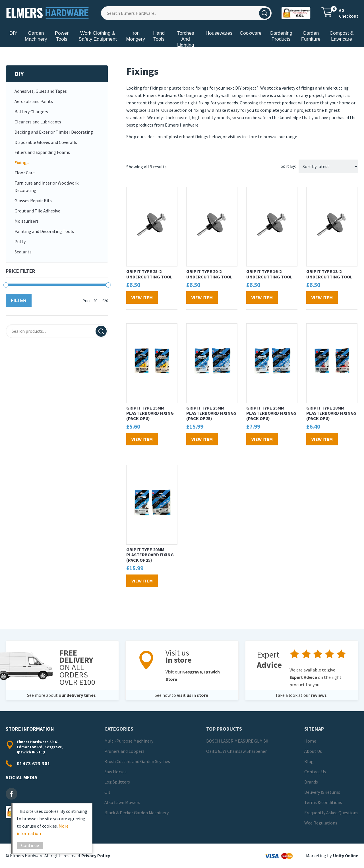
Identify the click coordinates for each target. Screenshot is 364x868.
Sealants (23, 252)
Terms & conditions (323, 802)
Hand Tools (159, 36)
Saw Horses (115, 772)
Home (310, 741)
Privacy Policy (96, 855)
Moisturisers (27, 221)
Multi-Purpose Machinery (129, 741)
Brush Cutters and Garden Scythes (137, 761)
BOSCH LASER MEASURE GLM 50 (237, 741)
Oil (107, 792)
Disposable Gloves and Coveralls (46, 142)
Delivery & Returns (322, 792)
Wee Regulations (321, 823)
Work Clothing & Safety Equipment (98, 36)
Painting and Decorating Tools (44, 231)
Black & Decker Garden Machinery (136, 813)
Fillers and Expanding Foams (42, 152)
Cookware (251, 33)
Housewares (219, 33)
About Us (313, 751)
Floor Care (25, 173)
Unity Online (346, 855)
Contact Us (315, 772)
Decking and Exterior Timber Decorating (54, 132)
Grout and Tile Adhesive (37, 211)
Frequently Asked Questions (331, 813)
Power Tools (62, 36)
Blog (309, 761)
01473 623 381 (34, 763)
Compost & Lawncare (342, 36)
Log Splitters (117, 782)
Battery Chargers (31, 111)
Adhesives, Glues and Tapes (41, 91)
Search (101, 331)
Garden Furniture (311, 36)
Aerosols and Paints (34, 101)
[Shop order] (328, 166)
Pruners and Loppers (124, 751)
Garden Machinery (36, 36)
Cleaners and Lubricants (38, 122)
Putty (20, 241)
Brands (311, 782)
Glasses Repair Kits (33, 201)
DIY (13, 33)
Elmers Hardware (48, 13)
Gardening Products (281, 36)
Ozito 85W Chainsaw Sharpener (236, 751)
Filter (19, 300)
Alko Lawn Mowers (122, 802)
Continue (33, 845)
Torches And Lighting (186, 39)
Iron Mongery (136, 36)
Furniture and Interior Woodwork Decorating (46, 187)
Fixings (21, 162)
